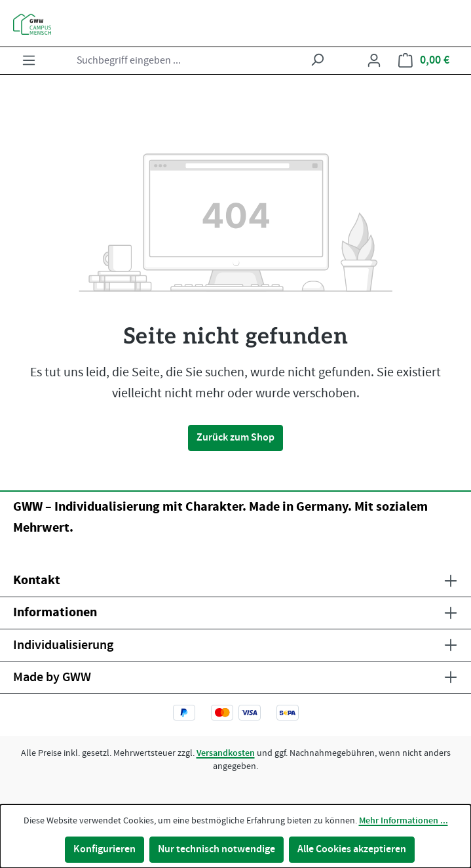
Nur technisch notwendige (217, 849)
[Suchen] (317, 60)
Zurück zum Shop (235, 438)
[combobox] (187, 60)
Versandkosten (226, 753)
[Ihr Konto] (374, 61)
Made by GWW (52, 677)
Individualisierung (63, 645)
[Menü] (29, 61)
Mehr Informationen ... (404, 821)
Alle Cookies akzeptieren (352, 849)
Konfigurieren (104, 849)
